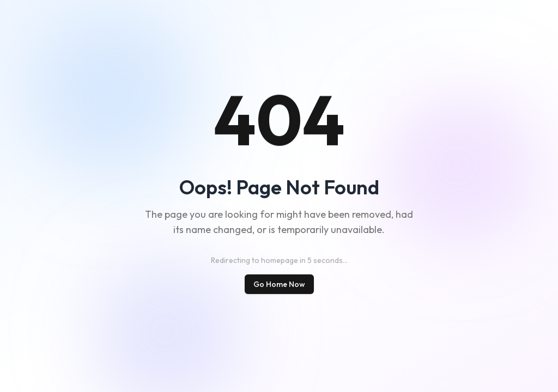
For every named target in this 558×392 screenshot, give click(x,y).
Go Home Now (279, 284)
